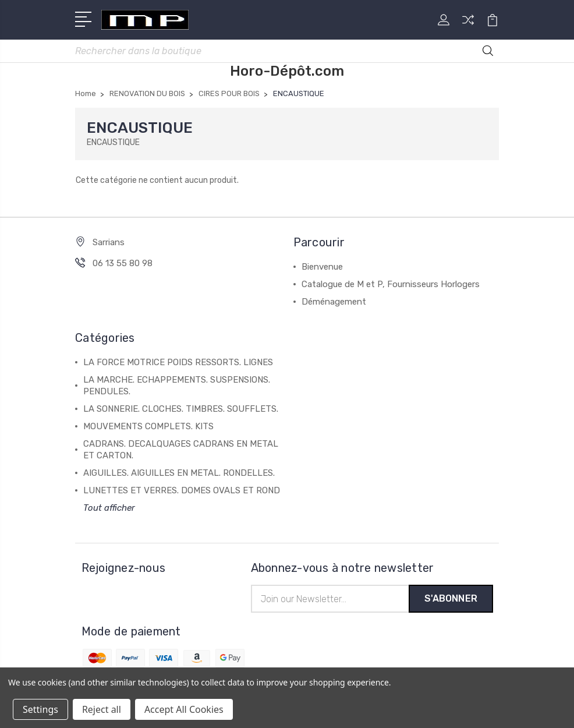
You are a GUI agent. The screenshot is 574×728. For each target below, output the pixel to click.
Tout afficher (109, 509)
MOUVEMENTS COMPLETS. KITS (148, 427)
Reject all (102, 709)
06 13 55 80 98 (123, 264)
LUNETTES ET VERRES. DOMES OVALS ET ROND (182, 492)
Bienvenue (322, 268)
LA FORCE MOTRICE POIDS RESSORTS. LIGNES (178, 363)
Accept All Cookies (184, 709)
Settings (40, 709)
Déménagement (334, 303)
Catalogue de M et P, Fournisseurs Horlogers (391, 285)
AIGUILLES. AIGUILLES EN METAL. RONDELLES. (179, 474)
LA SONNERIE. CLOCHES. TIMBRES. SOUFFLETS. (181, 410)
